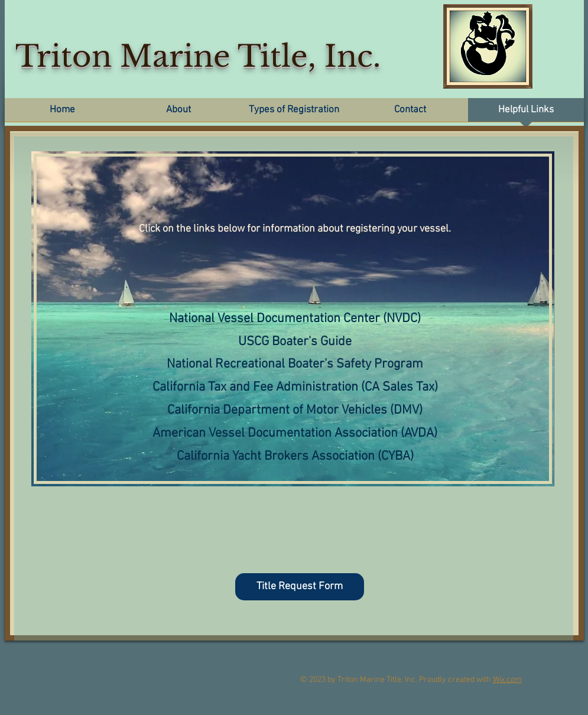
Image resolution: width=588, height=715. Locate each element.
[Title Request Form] (300, 587)
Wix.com (507, 680)
